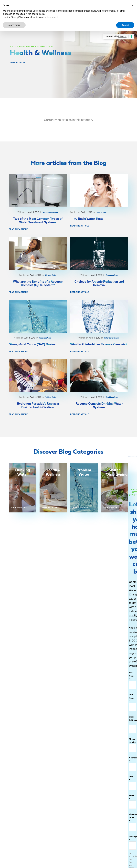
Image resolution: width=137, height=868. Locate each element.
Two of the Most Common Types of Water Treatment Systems (38, 221)
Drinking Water (51, 275)
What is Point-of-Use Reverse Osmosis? (99, 344)
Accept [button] (125, 25)
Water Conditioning (51, 212)
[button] (133, 5)
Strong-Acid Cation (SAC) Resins (32, 344)
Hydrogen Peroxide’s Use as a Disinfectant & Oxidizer (38, 406)
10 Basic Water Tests (89, 219)
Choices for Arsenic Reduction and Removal (99, 283)
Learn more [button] (14, 25)
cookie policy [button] (38, 14)
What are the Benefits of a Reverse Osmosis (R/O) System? (38, 283)
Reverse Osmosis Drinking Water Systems (99, 406)
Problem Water (102, 212)
